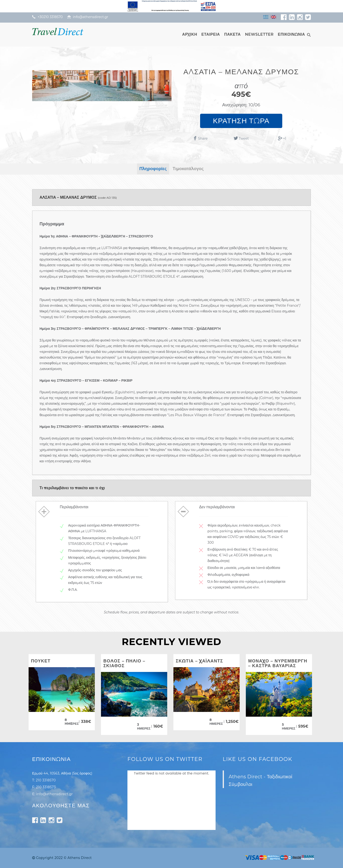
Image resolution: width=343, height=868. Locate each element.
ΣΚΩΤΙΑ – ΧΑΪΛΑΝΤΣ (199, 661)
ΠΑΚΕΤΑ (232, 34)
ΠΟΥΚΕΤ (41, 661)
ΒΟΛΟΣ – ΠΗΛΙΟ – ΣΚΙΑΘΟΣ (124, 663)
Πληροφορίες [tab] (153, 169)
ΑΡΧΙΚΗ (190, 34)
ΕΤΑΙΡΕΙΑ (211, 34)
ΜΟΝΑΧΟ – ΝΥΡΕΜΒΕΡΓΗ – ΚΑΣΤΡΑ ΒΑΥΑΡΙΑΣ (278, 663)
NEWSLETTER (259, 34)
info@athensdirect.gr (55, 794)
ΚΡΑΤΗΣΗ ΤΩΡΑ (241, 121)
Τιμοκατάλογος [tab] (188, 169)
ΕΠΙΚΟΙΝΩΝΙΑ (292, 34)
